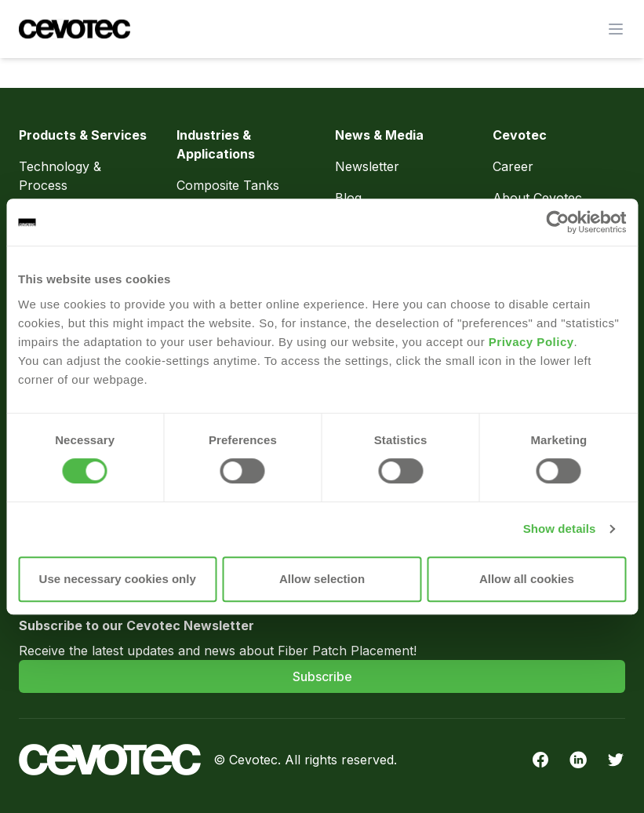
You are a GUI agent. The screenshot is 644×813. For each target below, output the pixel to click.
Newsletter (367, 166)
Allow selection (322, 579)
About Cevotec (537, 198)
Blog (348, 198)
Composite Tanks (228, 185)
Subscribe (322, 676)
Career (513, 166)
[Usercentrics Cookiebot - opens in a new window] (557, 222)
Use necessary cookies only (118, 579)
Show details (560, 529)
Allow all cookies (527, 579)
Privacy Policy (531, 342)
